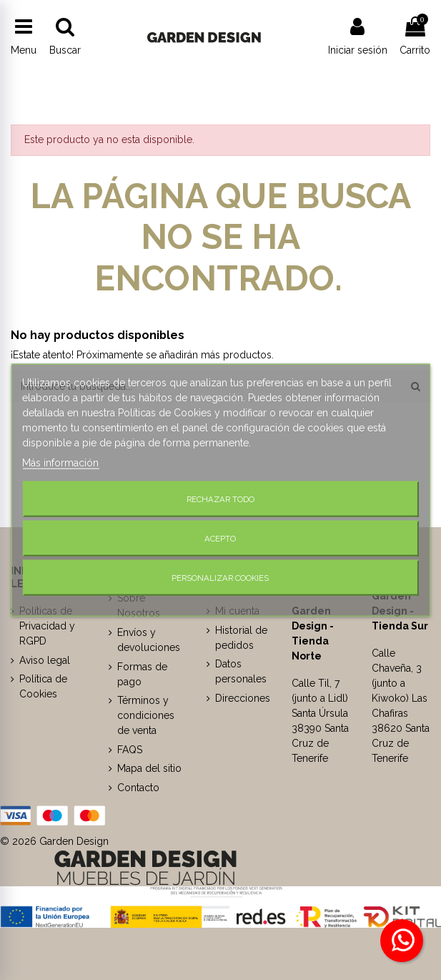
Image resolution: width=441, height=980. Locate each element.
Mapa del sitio (149, 768)
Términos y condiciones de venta (146, 715)
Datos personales (241, 671)
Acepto (220, 539)
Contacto (138, 788)
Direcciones (243, 698)
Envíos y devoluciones (149, 640)
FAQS (130, 750)
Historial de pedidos (241, 638)
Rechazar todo (220, 499)
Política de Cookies (43, 686)
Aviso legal (45, 660)
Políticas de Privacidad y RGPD (47, 626)
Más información (60, 463)
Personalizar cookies (220, 577)
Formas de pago (142, 674)
